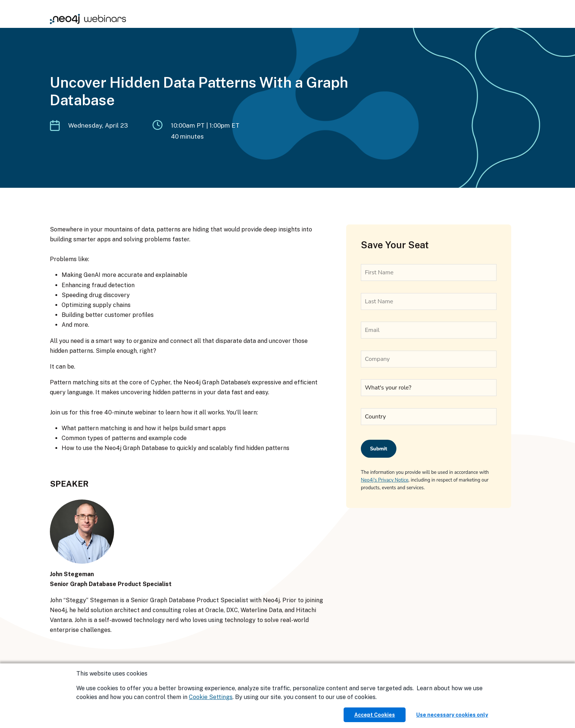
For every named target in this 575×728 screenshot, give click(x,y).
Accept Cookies (375, 715)
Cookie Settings (211, 697)
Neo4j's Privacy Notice (385, 480)
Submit (379, 449)
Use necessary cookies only (452, 715)
